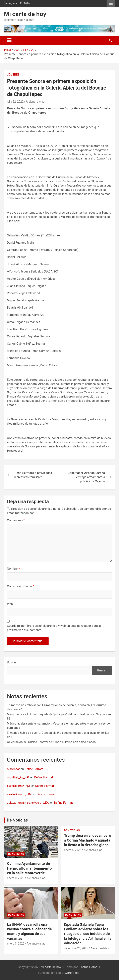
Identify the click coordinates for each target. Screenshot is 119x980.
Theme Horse (88, 967)
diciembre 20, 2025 (76, 948)
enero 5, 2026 (73, 850)
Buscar (12, 662)
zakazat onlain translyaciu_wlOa (28, 803)
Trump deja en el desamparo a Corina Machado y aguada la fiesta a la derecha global (88, 840)
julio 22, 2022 (15, 102)
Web (10, 604)
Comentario (16, 520)
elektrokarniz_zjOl (19, 786)
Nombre (13, 569)
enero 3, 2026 (16, 944)
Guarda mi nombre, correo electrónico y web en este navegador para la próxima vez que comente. (54, 628)
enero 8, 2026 (16, 878)
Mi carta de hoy (25, 14)
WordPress (72, 973)
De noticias (16, 854)
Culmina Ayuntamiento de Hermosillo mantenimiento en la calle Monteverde (29, 868)
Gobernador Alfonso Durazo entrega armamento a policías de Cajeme (86, 477)
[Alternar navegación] (9, 40)
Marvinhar (13, 769)
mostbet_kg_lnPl (18, 777)
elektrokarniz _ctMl (20, 794)
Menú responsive (111, 3)
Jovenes (13, 75)
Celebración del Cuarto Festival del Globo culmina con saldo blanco (51, 742)
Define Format (34, 769)
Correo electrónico (21, 586)
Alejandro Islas (35, 102)
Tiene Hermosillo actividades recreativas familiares (33, 475)
